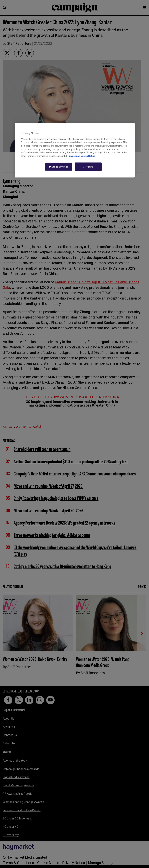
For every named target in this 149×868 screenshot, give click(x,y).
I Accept (88, 167)
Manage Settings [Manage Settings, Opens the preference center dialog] (59, 167)
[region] (75, 150)
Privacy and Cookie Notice (81, 156)
